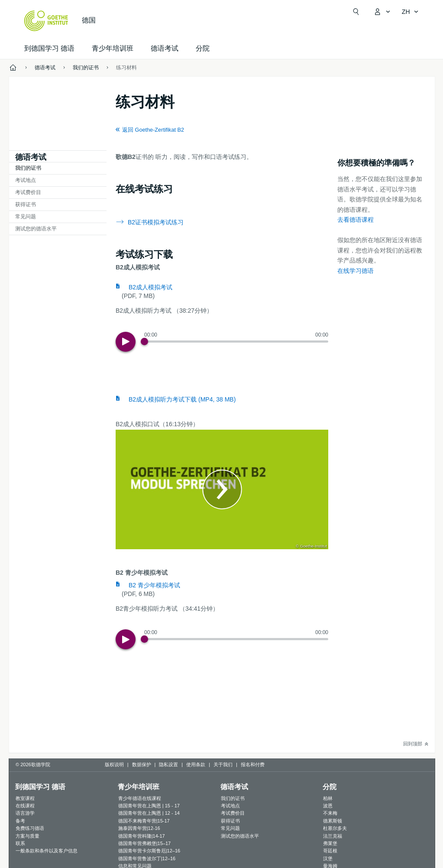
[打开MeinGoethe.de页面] (382, 12)
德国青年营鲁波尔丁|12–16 (147, 858)
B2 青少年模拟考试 (154, 585)
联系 (20, 843)
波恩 (328, 806)
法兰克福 (333, 836)
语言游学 (25, 813)
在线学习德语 (356, 271)
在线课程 (25, 806)
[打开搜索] (356, 12)
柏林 (328, 798)
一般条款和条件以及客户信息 (47, 851)
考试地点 (26, 180)
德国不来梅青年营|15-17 (144, 821)
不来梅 (330, 813)
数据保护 (142, 764)
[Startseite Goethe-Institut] (46, 21)
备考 (20, 821)
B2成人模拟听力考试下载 (182, 399)
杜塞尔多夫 (335, 828)
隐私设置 (168, 764)
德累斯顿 (333, 821)
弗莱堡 (330, 843)
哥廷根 (330, 851)
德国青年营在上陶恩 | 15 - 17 (149, 806)
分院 (203, 48)
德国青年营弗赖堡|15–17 (144, 843)
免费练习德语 (30, 828)
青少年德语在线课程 (140, 798)
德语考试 (165, 48)
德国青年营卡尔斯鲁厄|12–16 (149, 851)
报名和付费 (253, 764)
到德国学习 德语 (49, 48)
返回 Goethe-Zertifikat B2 (153, 130)
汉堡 (328, 858)
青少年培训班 (113, 48)
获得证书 (26, 204)
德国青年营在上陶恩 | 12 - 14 (149, 813)
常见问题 (26, 217)
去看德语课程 (356, 220)
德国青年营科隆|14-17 (142, 836)
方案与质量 (27, 836)
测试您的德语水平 (36, 229)
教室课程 (25, 798)
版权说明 (114, 764)
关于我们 (223, 764)
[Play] (126, 342)
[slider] (236, 342)
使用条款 (196, 764)
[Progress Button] (144, 342)
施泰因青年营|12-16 (139, 828)
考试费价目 (28, 192)
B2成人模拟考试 (150, 287)
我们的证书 (28, 168)
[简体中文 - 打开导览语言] (410, 12)
